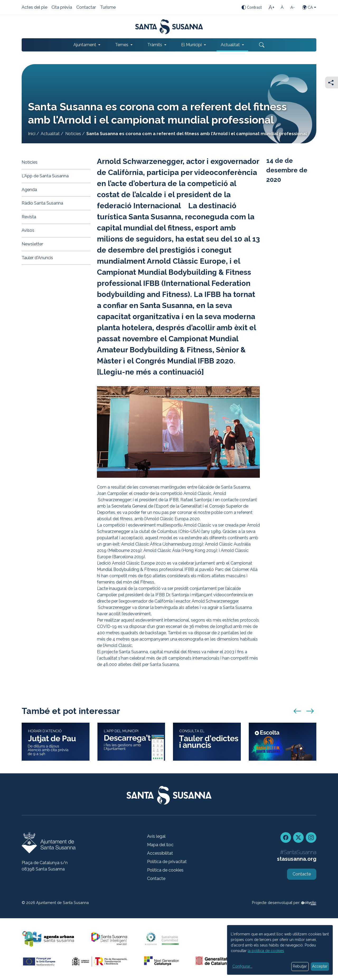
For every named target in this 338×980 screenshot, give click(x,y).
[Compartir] (332, 82)
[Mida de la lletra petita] (293, 7)
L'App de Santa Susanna (45, 176)
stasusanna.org (297, 859)
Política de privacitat (167, 862)
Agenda (29, 190)
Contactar (86, 8)
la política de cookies (266, 951)
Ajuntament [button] (85, 45)
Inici (32, 134)
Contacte (156, 879)
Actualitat (50, 134)
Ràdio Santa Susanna (42, 203)
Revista (29, 217)
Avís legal (156, 836)
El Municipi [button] (191, 45)
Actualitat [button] (230, 45)
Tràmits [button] (155, 45)
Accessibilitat (160, 853)
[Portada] (169, 27)
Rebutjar (300, 966)
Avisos (28, 230)
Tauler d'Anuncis (37, 258)
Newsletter (32, 244)
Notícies (73, 134)
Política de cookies (165, 870)
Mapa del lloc (160, 845)
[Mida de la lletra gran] (271, 7)
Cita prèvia (62, 8)
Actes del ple (34, 8)
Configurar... (242, 966)
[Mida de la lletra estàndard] (282, 7)
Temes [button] (122, 45)
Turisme (108, 8)
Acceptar (320, 966)
